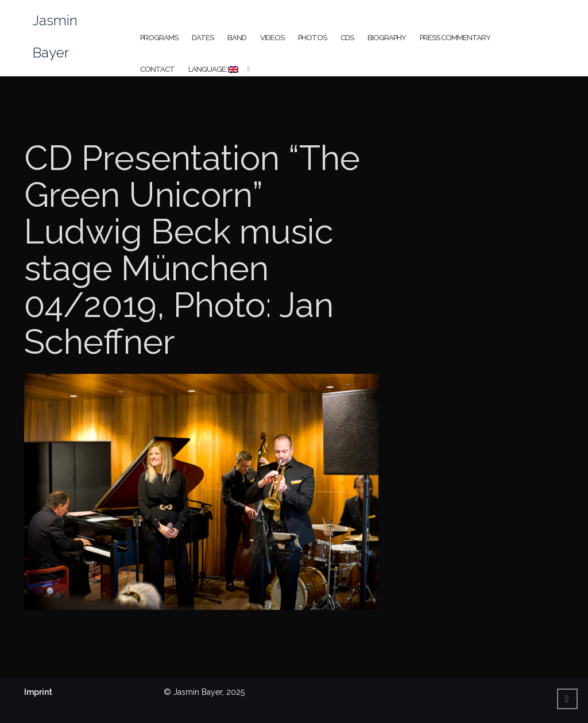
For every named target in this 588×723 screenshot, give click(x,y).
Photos (312, 38)
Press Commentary (455, 38)
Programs (159, 38)
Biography (387, 38)
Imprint (38, 692)
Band (237, 38)
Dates (203, 38)
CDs (347, 38)
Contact (157, 69)
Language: (213, 69)
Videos (272, 38)
